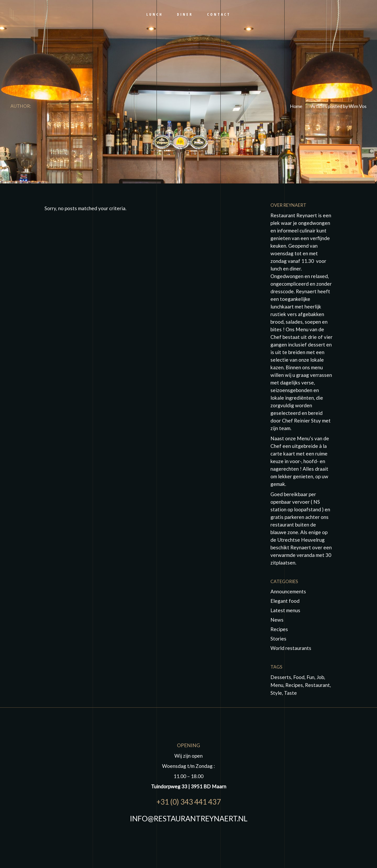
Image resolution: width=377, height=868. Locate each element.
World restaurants (291, 648)
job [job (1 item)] (320, 677)
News (277, 620)
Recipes (279, 629)
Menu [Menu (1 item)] (277, 685)
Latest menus (285, 610)
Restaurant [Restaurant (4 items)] (317, 685)
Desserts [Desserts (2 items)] (281, 677)
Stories (278, 639)
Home (296, 106)
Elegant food (285, 601)
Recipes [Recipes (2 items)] (294, 685)
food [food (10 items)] (299, 677)
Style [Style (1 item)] (276, 693)
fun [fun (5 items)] (311, 677)
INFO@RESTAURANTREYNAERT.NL (189, 818)
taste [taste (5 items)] (290, 693)
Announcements (288, 591)
